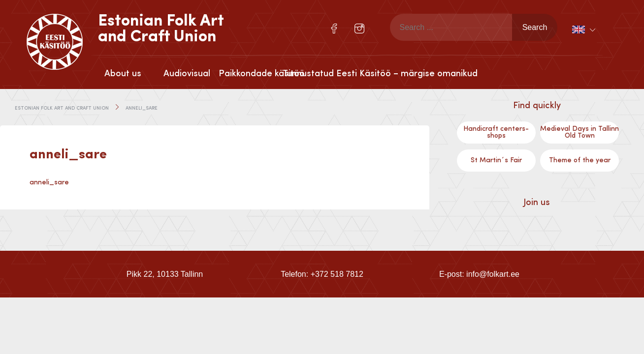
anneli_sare (49, 182)
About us (123, 74)
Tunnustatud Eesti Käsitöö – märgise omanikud (315, 74)
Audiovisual (187, 74)
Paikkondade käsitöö (251, 74)
